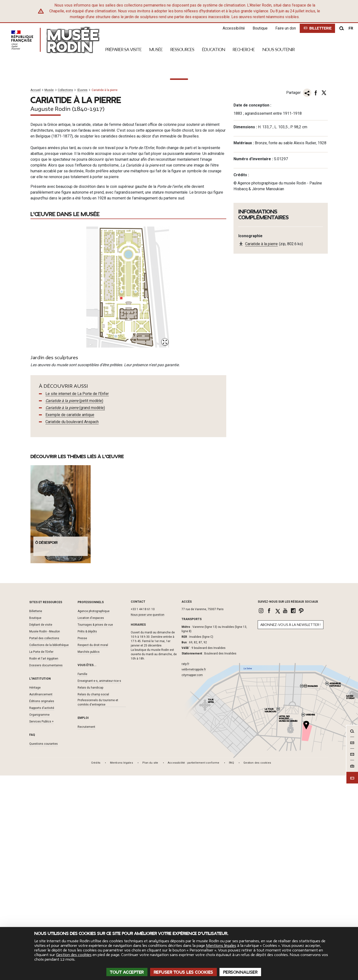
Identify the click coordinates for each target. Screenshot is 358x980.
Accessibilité (232, 28)
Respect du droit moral (93, 850)
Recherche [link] (244, 50)
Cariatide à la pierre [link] (261, 449)
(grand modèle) (75, 612)
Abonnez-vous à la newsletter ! (291, 829)
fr (351, 28)
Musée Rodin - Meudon (45, 836)
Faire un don (284, 28)
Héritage (35, 892)
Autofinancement (41, 899)
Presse (82, 843)
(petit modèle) (74, 605)
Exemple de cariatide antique (70, 619)
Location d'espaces (91, 822)
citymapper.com (192, 879)
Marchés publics (89, 856)
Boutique (258, 28)
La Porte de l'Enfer (41, 856)
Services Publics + (41, 926)
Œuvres (82, 295)
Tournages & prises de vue (95, 829)
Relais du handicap (90, 892)
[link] (262, 815)
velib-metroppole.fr (194, 874)
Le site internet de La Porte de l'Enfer (77, 598)
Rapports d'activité (42, 912)
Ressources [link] (182, 50)
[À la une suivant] (351, 166)
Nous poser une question (148, 819)
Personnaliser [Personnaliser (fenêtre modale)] (240, 972)
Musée (49, 295)
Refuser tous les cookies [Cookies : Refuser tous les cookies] (183, 972)
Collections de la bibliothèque (49, 850)
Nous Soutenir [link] (279, 50)
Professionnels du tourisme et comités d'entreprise (98, 907)
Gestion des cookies (74, 955)
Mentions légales (221, 946)
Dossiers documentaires (46, 870)
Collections (65, 295)
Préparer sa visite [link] (124, 50)
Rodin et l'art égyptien (44, 863)
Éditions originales (42, 906)
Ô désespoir (46, 747)
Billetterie (36, 816)
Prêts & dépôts (87, 836)
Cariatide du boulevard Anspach (72, 626)
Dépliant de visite (41, 829)
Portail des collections (44, 843)
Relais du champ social (93, 899)
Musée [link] (156, 50)
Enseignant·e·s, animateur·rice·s (99, 885)
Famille (82, 879)
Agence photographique (94, 816)
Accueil (36, 295)
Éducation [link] (214, 50)
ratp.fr (185, 868)
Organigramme (39, 919)
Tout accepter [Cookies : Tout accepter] (127, 972)
